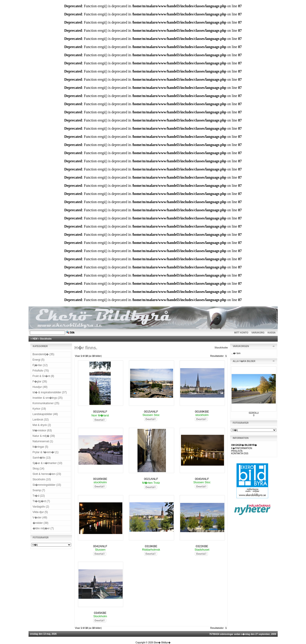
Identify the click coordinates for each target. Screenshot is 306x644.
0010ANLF (100, 412)
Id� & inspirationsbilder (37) (50, 392)
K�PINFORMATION (242, 448)
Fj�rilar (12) (40, 365)
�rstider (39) (41, 523)
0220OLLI (254, 413)
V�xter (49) (40, 518)
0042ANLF (100, 546)
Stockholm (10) (42, 479)
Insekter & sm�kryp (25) (48, 398)
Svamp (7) (39, 490)
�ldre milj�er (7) (43, 528)
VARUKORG (258, 333)
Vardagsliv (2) (41, 507)
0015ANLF (151, 412)
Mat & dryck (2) (42, 425)
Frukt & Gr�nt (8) (43, 376)
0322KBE (202, 546)
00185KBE (100, 479)
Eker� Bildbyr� (162, 643)
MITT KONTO (241, 333)
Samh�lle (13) (42, 458)
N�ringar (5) (40, 447)
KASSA (272, 333)
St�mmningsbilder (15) (47, 485)
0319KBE (151, 546)
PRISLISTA (237, 451)
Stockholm (46, 339)
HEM (35, 339)
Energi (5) (39, 360)
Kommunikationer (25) (46, 403)
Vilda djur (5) (40, 512)
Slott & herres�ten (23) (47, 474)
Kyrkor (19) (39, 409)
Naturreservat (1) (43, 441)
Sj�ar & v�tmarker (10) (47, 463)
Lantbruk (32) (41, 420)
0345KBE (100, 613)
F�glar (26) (40, 382)
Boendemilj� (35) (43, 354)
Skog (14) (39, 469)
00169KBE (202, 412)
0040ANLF (202, 479)
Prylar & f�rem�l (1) (46, 452)
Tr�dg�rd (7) (41, 501)
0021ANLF (151, 479)
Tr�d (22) (39, 496)
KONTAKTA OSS (240, 453)
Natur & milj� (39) (44, 436)
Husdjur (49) (40, 387)
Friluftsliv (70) (41, 371)
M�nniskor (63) (42, 430)
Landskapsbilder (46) (45, 414)
